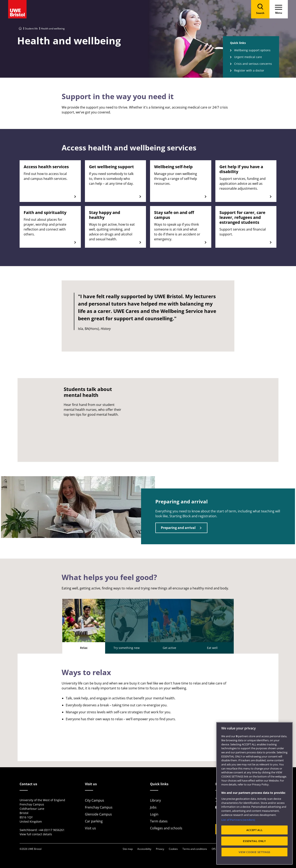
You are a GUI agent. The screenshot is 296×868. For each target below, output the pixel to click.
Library (155, 800)
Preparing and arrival (178, 528)
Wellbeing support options (252, 50)
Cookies (173, 849)
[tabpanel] (148, 707)
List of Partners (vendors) (238, 820)
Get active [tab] (169, 624)
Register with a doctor (249, 70)
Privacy (160, 849)
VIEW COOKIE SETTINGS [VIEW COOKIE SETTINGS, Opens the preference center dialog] (254, 852)
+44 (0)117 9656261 (51, 830)
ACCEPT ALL (255, 830)
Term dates (159, 821)
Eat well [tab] (212, 624)
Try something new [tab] (127, 624)
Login (154, 814)
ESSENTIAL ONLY (254, 841)
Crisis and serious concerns (253, 64)
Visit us (90, 828)
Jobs (153, 807)
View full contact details (36, 834)
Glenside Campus (98, 814)
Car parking (94, 821)
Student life (31, 29)
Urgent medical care (248, 57)
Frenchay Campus (99, 807)
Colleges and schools (166, 828)
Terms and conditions (195, 849)
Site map (128, 849)
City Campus (95, 800)
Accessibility (144, 849)
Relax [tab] (84, 624)
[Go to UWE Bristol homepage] (20, 29)
